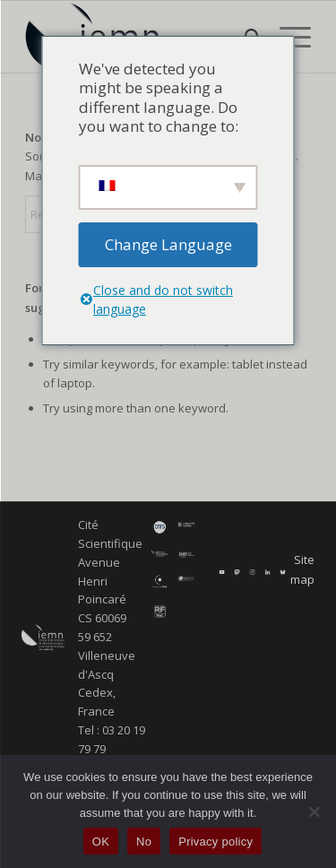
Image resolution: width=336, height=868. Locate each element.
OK (101, 842)
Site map (302, 569)
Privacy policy (215, 842)
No (144, 842)
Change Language (168, 244)
